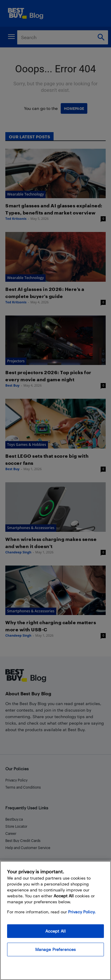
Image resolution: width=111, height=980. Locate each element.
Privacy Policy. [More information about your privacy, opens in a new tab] (82, 912)
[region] (55, 920)
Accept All (55, 931)
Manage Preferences (56, 949)
